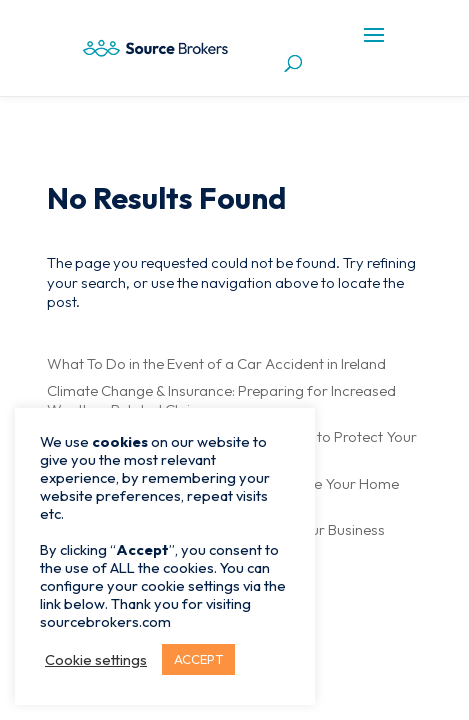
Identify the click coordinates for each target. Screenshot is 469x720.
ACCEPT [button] (198, 659)
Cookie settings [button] (96, 660)
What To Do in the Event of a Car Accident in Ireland (216, 363)
